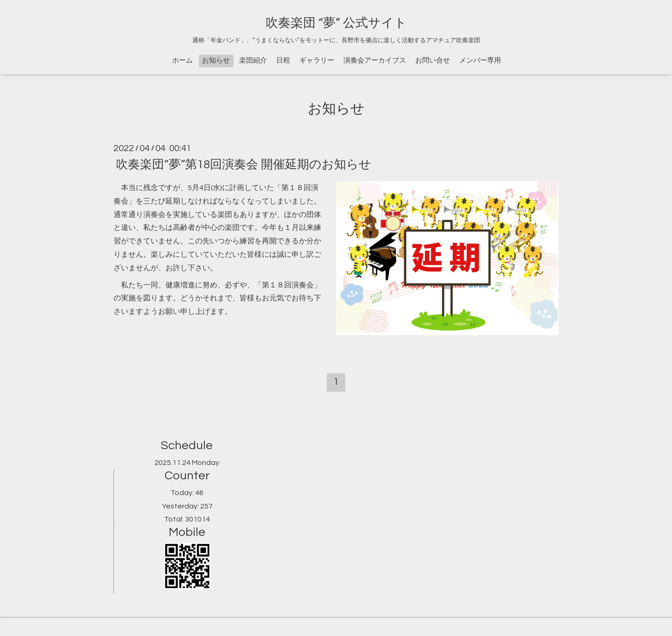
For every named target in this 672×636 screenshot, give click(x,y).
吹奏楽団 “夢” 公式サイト (336, 23)
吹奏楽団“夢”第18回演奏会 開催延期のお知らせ (244, 165)
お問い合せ (433, 60)
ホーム (182, 60)
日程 (283, 60)
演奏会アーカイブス (375, 60)
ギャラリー (317, 60)
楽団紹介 (253, 60)
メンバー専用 (480, 60)
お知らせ (216, 60)
